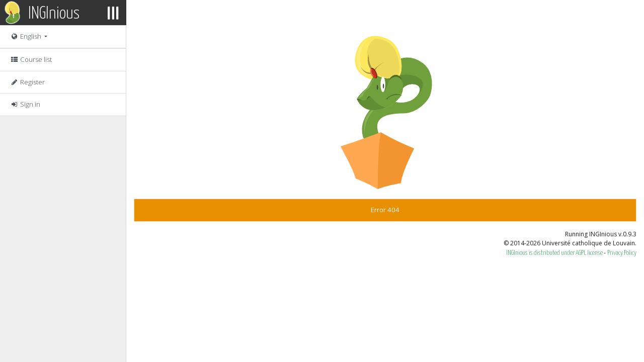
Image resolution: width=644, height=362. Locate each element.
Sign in (25, 104)
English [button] (26, 36)
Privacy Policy (622, 253)
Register (27, 82)
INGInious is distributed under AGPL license (555, 253)
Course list (31, 59)
